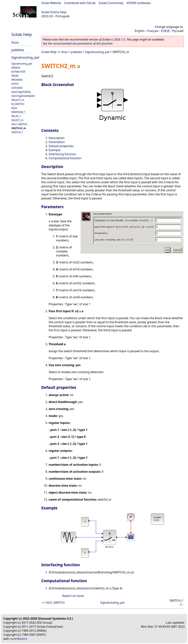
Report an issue (73, 596)
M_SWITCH (18, 104)
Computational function (65, 158)
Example (55, 150)
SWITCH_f (17, 132)
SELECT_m (17, 120)
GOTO (15, 84)
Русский (178, 31)
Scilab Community (111, 3)
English (140, 31)
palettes (18, 50)
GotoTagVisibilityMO (23, 96)
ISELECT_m (18, 100)
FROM (15, 76)
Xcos (15, 42)
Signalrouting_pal (25, 57)
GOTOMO (17, 88)
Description (57, 138)
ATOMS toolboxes (139, 3)
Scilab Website (51, 3)
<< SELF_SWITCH (53, 603)
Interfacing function (62, 154)
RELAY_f (16, 116)
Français (153, 31)
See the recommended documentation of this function (78, 43)
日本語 (165, 31)
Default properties (61, 146)
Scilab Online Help (54, 12)
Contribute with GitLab (80, 3)
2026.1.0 (119, 39)
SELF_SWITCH (19, 124)
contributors (19, 639)
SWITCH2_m (19, 128)
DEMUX (16, 68)
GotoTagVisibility (21, 92)
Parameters (57, 142)
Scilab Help (22, 34)
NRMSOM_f (18, 112)
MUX (14, 108)
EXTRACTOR (18, 72)
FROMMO (17, 80)
